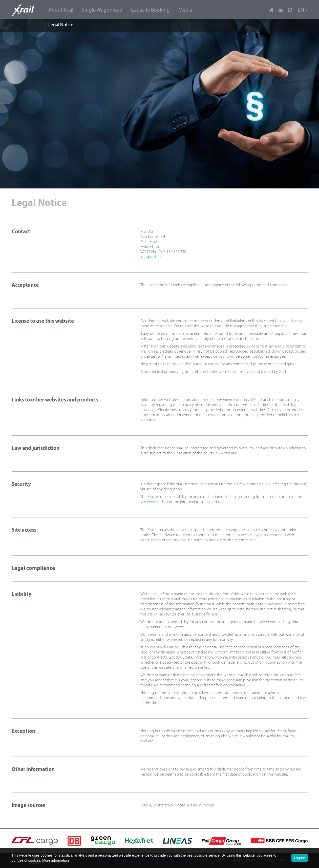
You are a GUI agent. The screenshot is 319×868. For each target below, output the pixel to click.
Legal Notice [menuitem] (61, 25)
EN (303, 10)
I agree (300, 858)
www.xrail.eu (157, 502)
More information (56, 860)
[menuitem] (61, 10)
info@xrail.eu (151, 257)
